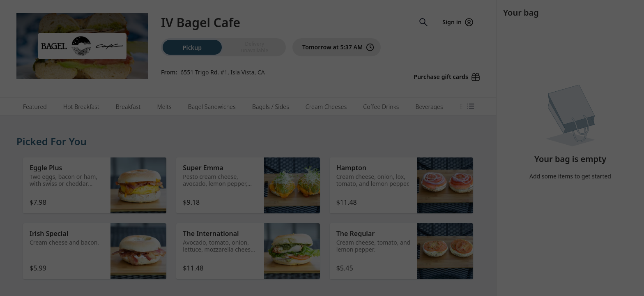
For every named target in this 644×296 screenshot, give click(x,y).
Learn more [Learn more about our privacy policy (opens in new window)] (335, 81)
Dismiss (322, 105)
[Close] (402, 36)
